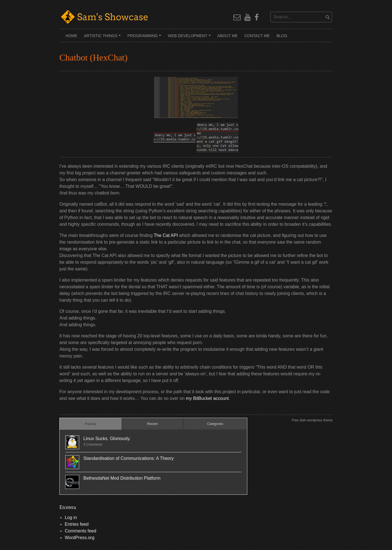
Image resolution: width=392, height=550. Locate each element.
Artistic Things (103, 38)
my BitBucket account (207, 398)
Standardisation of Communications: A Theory (129, 458)
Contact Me (257, 36)
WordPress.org (79, 538)
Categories (215, 424)
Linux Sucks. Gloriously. (107, 439)
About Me (228, 36)
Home (71, 36)
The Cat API (167, 235)
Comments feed (80, 531)
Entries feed (77, 524)
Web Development (190, 38)
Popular (90, 424)
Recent (153, 424)
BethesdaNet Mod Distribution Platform (122, 478)
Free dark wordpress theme (312, 420)
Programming (145, 38)
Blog (282, 36)
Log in (71, 517)
